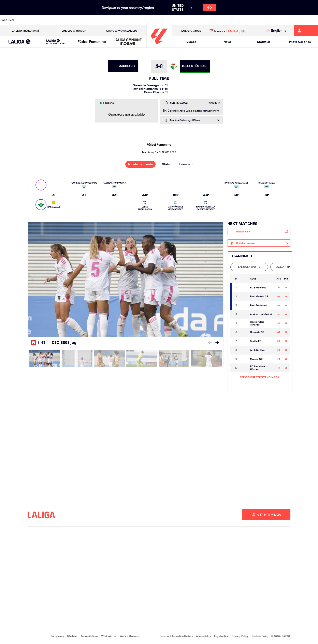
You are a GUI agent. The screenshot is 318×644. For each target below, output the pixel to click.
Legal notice (221, 636)
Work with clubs (129, 636)
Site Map (72, 636)
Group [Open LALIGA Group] (191, 31)
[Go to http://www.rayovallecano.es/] (162, 20)
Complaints (57, 636)
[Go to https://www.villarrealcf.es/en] (313, 20)
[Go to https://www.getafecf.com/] (117, 20)
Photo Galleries (300, 42)
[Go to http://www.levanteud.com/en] (147, 20)
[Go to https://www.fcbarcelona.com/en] (102, 20)
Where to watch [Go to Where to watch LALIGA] (121, 31)
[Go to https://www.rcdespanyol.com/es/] (192, 20)
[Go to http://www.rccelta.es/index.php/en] (177, 20)
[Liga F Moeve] (92, 42)
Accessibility (204, 636)
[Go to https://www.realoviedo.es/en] (253, 20)
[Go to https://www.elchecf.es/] (87, 20)
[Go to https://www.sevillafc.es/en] (283, 20)
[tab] (249, 267)
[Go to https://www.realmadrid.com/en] (238, 20)
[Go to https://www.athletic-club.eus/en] (26, 20)
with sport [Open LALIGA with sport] (74, 31)
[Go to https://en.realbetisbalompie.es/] (223, 20)
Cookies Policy (260, 636)
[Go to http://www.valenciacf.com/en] (298, 20)
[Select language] (277, 31)
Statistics (264, 42)
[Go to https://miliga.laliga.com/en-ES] (306, 31)
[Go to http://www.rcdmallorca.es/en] (208, 20)
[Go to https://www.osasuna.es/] (57, 20)
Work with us (109, 636)
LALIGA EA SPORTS (249, 267)
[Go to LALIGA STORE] (228, 31)
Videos (191, 42)
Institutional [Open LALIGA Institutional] (25, 31)
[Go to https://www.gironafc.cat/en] (132, 20)
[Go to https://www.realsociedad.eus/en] (268, 20)
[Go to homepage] (159, 46)
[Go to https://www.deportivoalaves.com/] (72, 20)
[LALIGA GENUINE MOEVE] (128, 42)
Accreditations (89, 636)
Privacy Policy (240, 636)
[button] (20, 42)
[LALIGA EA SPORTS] (20, 42)
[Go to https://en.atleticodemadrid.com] (42, 20)
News (228, 42)
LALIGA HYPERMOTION (289, 267)
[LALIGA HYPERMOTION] (56, 42)
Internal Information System (177, 636)
